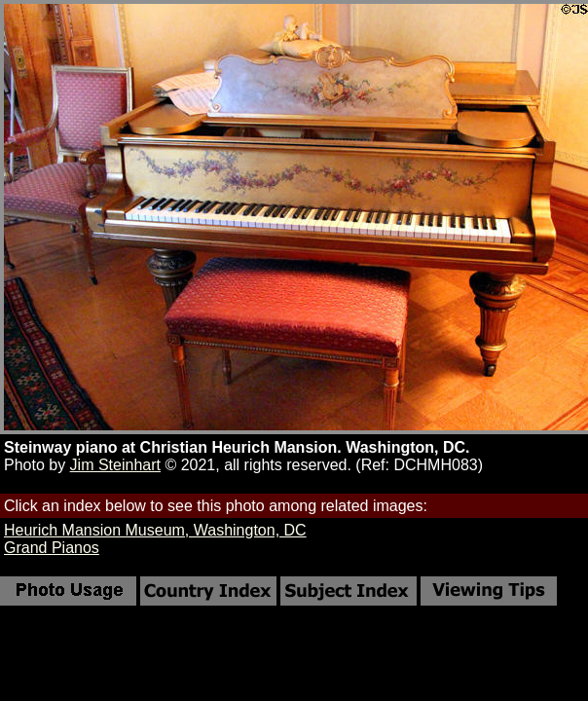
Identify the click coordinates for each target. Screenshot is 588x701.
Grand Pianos (52, 548)
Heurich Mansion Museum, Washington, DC (155, 530)
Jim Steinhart (115, 465)
